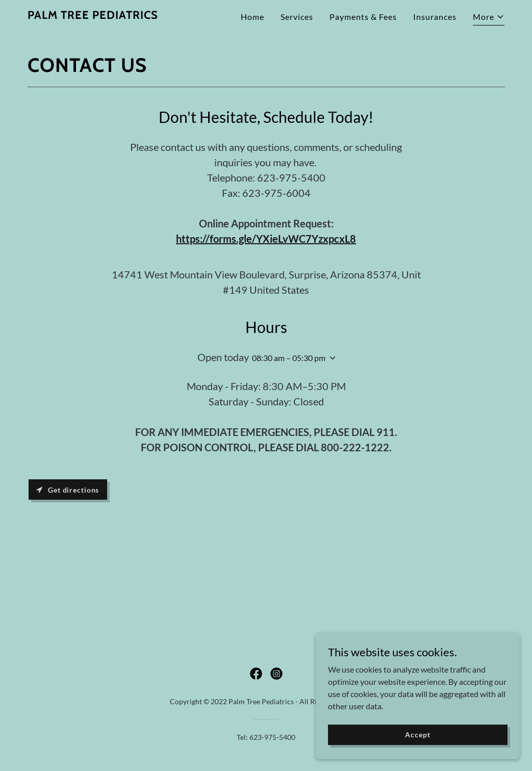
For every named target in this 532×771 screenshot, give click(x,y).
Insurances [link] (435, 17)
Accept (417, 748)
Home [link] (252, 17)
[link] (93, 16)
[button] (489, 18)
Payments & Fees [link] (363, 17)
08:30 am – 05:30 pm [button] (289, 358)
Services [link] (297, 17)
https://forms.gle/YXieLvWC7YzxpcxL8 (266, 239)
